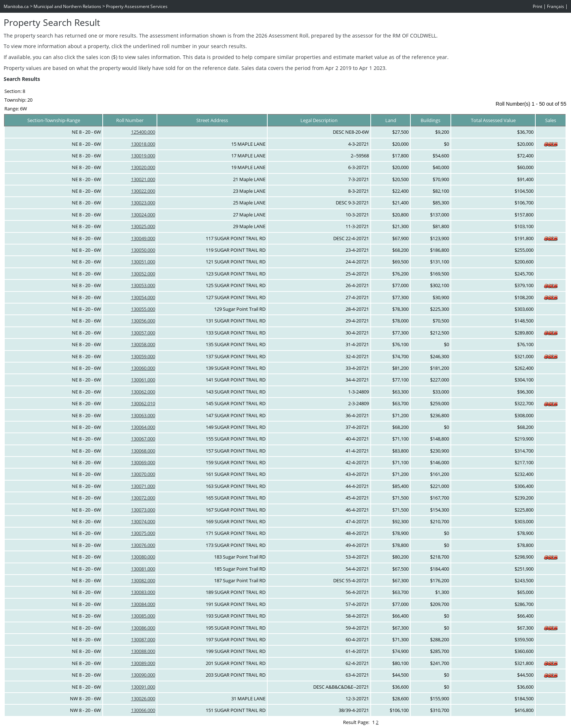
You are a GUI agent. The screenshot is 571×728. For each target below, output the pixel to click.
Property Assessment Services (137, 6)
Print (537, 6)
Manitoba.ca (16, 6)
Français (556, 6)
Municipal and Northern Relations (67, 6)
